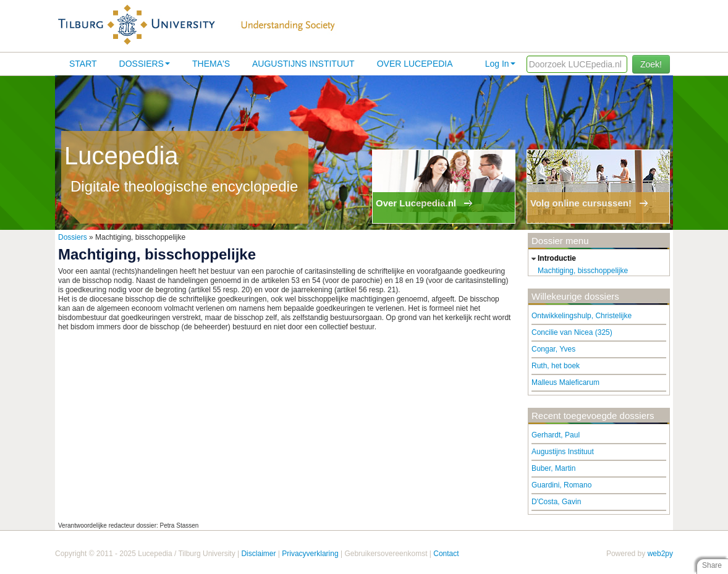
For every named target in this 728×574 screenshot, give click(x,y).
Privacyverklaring (310, 554)
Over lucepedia (415, 64)
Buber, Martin (553, 468)
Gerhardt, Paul (556, 435)
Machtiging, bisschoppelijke (583, 271)
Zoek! (651, 64)
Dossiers (145, 64)
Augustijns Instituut (303, 64)
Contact (446, 554)
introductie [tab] (552, 259)
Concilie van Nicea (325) (572, 332)
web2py (660, 554)
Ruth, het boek (556, 366)
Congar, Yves (553, 349)
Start (83, 64)
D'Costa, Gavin (556, 502)
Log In (500, 64)
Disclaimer (258, 554)
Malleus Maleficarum (565, 382)
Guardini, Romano (561, 485)
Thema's (211, 64)
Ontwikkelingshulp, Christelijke (582, 316)
